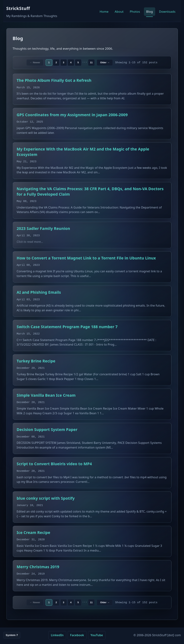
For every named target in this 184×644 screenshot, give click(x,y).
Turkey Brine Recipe (36, 361)
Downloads (167, 12)
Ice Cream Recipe (33, 532)
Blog (149, 12)
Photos (135, 12)
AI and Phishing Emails (39, 292)
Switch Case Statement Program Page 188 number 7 (67, 327)
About (119, 12)
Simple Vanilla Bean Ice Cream (46, 395)
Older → (105, 62)
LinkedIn (57, 635)
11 (91, 62)
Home (104, 12)
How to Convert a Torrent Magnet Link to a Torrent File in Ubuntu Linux (86, 258)
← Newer (35, 62)
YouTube (97, 635)
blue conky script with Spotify (46, 498)
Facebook (77, 635)
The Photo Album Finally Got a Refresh (54, 80)
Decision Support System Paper (47, 429)
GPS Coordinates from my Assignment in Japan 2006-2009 (72, 115)
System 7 (12, 635)
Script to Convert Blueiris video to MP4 (54, 464)
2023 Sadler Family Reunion (43, 228)
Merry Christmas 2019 (38, 567)
